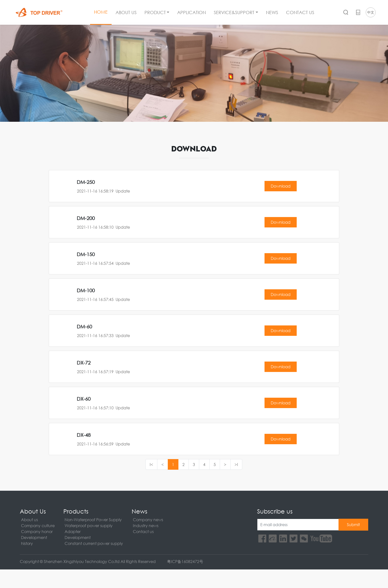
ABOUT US (126, 12)
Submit (353, 525)
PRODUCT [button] (155, 12)
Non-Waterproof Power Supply (93, 520)
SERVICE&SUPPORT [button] (234, 12)
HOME (101, 12)
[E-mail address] (298, 525)
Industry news (146, 526)
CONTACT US (300, 12)
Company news (148, 520)
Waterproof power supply (89, 526)
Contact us (143, 531)
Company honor (37, 531)
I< (151, 464)
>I (236, 464)
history (27, 543)
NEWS (272, 12)
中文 (371, 12)
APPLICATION (192, 12)
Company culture (38, 526)
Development (34, 537)
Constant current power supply (94, 543)
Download (281, 186)
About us (29, 520)
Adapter (73, 531)
